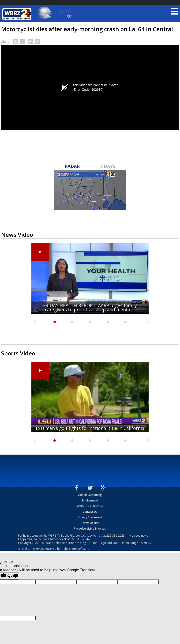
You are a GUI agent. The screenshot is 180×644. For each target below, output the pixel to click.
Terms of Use (90, 523)
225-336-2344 (80, 539)
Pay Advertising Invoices (90, 529)
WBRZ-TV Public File (90, 506)
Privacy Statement (90, 517)
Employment (90, 500)
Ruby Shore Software (76, 549)
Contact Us (90, 512)
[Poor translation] (13, 576)
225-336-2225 (116, 536)
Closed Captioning (90, 495)
